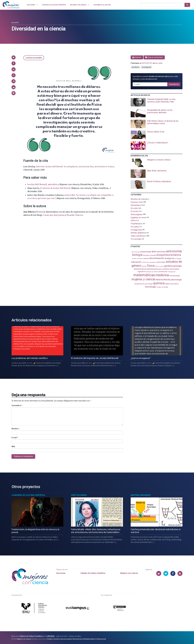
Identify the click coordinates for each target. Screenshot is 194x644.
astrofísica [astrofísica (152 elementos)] (161, 252)
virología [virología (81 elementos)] (159, 287)
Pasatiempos (136, 224)
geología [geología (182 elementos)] (177, 266)
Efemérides (136, 205)
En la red (134, 211)
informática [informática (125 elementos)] (175, 269)
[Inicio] (11, 5)
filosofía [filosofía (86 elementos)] (144, 266)
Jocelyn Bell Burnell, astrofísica (43, 184)
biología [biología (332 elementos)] (137, 255)
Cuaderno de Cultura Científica (28, 495)
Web (13, 446)
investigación (146, 67)
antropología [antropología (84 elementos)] (136, 252)
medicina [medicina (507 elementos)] (162, 275)
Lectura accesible (34, 58)
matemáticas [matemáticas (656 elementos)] (144, 275)
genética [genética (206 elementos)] (168, 266)
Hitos (133, 221)
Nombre (16, 429)
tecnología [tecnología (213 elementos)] (150, 287)
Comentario (17, 405)
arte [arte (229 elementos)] (154, 252)
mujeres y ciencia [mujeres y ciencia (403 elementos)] (143, 279)
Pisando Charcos (75, 215)
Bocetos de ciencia (139, 199)
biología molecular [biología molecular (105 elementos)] (150, 255)
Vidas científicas (138, 236)
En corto (15, 23)
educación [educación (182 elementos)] (136, 262)
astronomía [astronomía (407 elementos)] (174, 251)
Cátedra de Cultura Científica (93, 573)
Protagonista (136, 230)
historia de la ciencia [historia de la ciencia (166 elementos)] (143, 269)
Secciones (61, 573)
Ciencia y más (137, 202)
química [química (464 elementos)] (159, 283)
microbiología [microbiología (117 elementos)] (175, 276)
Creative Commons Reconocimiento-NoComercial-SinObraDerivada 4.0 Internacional (76, 639)
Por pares (135, 227)
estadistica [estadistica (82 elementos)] (153, 262)
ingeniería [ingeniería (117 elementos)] (141, 272)
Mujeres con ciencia (129, 573)
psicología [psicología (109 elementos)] (149, 284)
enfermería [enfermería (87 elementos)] (145, 262)
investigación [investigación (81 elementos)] (172, 272)
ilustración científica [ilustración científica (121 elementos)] (161, 269)
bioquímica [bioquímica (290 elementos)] (163, 255)
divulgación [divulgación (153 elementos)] (170, 258)
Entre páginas (136, 214)
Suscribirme (174, 84)
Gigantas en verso (138, 217)
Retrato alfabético (138, 233)
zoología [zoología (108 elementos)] (165, 287)
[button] (14, 57)
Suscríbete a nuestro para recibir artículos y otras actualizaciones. (155, 78)
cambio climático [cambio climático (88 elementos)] (137, 259)
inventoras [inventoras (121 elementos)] (163, 272)
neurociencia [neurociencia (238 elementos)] (163, 279)
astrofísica (135, 67)
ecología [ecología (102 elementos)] (178, 258)
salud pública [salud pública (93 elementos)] (174, 284)
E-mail (15, 438)
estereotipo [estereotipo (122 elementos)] (161, 262)
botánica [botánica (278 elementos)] (176, 255)
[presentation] (157, 102)
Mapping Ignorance (141, 495)
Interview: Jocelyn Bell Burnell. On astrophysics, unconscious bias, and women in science (75, 167)
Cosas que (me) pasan (54, 215)
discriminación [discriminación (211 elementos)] (157, 258)
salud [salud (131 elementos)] (167, 284)
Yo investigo (136, 239)
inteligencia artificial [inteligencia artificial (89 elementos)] (152, 272)
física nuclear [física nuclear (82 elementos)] (159, 266)
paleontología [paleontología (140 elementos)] (176, 280)
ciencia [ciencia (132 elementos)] (146, 258)
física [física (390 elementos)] (151, 266)
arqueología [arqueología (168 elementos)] (146, 252)
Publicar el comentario (23, 456)
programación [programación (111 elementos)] (140, 284)
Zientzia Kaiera (79, 495)
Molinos (40, 212)
